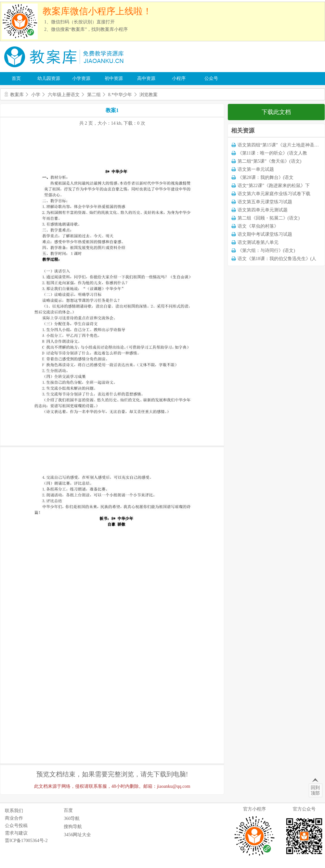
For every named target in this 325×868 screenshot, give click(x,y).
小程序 (179, 78)
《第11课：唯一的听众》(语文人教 (272, 153)
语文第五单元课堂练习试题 (265, 202)
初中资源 (114, 78)
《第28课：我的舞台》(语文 (266, 177)
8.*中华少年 (120, 95)
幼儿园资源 (49, 78)
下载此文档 (276, 112)
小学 (36, 95)
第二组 (94, 95)
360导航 (72, 818)
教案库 (17, 95)
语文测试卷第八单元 (258, 242)
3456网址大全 (77, 835)
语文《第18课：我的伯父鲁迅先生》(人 (277, 259)
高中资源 (146, 78)
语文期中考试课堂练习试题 (265, 234)
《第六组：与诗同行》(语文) (266, 251)
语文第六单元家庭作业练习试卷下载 (274, 194)
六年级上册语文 (64, 95)
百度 (68, 810)
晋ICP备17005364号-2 (26, 841)
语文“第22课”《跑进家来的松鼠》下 (274, 186)
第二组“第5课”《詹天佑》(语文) (270, 161)
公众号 (211, 78)
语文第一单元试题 (256, 169)
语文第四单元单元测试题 (263, 210)
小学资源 (81, 78)
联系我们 (14, 811)
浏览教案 (149, 95)
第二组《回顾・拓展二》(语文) (269, 218)
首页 (16, 78)
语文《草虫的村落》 (258, 226)
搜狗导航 (73, 827)
